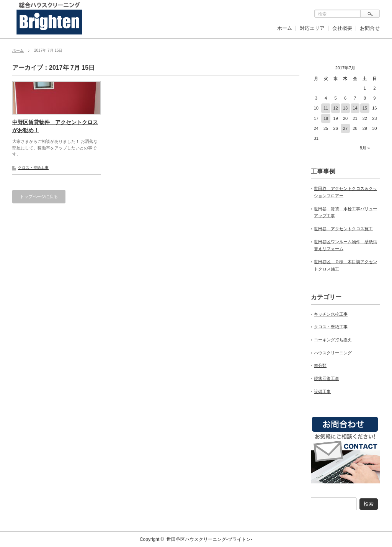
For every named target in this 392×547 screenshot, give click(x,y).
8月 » (365, 148)
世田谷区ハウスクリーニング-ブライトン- (209, 539)
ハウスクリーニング (333, 353)
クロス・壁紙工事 (33, 168)
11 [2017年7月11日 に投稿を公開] (326, 108)
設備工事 (322, 391)
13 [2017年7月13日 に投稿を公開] (345, 108)
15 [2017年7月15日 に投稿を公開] (365, 108)
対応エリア (312, 28)
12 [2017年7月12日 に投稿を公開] (335, 108)
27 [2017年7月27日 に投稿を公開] (345, 128)
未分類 (320, 365)
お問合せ (370, 28)
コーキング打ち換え (333, 340)
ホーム (285, 28)
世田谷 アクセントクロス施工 (343, 229)
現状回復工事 (327, 378)
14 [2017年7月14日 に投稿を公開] (355, 108)
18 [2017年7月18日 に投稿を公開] (326, 118)
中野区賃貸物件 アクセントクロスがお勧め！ (55, 126)
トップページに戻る (39, 197)
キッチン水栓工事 (331, 314)
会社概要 (342, 28)
